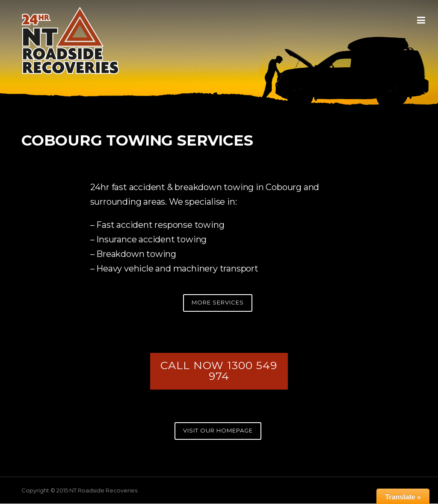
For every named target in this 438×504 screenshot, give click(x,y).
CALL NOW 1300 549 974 (219, 371)
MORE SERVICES (218, 302)
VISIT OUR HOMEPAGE (218, 430)
